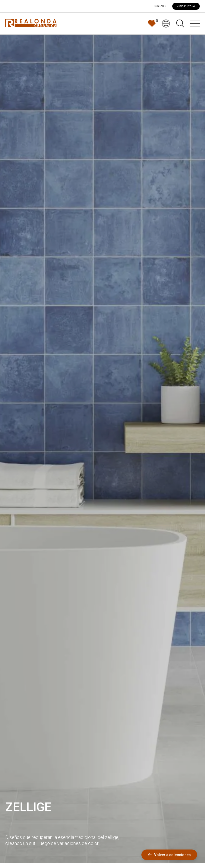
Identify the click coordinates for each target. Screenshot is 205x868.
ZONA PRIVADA (186, 6)
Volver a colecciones (169, 855)
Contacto (160, 6)
